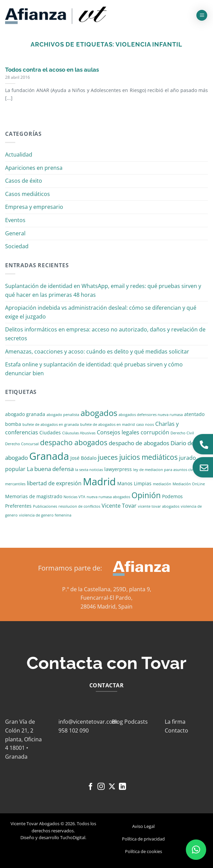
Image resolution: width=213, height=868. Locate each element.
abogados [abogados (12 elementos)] (99, 413)
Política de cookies (144, 851)
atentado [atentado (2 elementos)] (194, 414)
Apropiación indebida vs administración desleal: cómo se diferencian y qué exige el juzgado (101, 312)
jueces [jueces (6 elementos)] (108, 457)
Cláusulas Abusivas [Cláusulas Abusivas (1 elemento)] (79, 433)
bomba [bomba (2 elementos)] (13, 424)
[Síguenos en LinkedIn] (122, 787)
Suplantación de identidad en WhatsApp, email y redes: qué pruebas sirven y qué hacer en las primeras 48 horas (103, 290)
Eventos (15, 220)
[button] (202, 15)
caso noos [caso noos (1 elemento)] (145, 424)
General (15, 233)
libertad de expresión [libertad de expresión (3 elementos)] (54, 483)
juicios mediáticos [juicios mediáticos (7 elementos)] (148, 457)
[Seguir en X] (112, 787)
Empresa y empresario (34, 207)
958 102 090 (74, 730)
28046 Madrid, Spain (106, 607)
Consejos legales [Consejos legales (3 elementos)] (118, 432)
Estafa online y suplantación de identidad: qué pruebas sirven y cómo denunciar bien (94, 369)
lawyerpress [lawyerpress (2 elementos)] (118, 469)
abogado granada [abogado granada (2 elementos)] (25, 414)
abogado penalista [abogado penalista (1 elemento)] (63, 415)
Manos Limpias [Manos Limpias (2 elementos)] (134, 483)
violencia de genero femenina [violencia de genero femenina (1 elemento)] (45, 515)
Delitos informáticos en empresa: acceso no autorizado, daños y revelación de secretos (105, 334)
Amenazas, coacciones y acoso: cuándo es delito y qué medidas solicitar (97, 351)
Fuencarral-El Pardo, (106, 598)
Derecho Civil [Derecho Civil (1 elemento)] (182, 433)
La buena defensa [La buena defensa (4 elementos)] (50, 469)
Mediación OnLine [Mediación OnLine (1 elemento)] (189, 484)
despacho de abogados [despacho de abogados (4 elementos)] (139, 443)
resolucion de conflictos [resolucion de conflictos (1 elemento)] (79, 506)
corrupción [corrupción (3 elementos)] (155, 432)
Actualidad (19, 155)
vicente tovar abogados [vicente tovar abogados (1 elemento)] (159, 506)
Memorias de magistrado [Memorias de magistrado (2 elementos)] (34, 496)
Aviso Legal (143, 826)
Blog (117, 722)
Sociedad (17, 246)
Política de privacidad (143, 839)
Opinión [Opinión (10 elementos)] (146, 495)
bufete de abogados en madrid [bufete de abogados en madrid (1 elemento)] (108, 424)
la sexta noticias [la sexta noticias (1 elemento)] (89, 470)
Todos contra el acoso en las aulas (52, 70)
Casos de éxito (24, 181)
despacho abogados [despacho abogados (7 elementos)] (74, 442)
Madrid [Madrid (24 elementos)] (99, 481)
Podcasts (136, 722)
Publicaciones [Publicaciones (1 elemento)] (45, 506)
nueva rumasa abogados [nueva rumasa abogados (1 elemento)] (108, 497)
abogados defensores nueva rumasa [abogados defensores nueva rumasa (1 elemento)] (151, 415)
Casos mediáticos (28, 194)
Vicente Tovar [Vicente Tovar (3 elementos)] (119, 506)
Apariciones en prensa (34, 168)
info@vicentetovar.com (88, 722)
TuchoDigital (73, 837)
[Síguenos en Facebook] (90, 787)
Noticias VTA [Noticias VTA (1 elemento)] (74, 497)
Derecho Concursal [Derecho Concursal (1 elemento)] (22, 444)
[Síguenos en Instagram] (101, 787)
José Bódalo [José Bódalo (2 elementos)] (83, 458)
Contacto (176, 730)
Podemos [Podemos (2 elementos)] (172, 496)
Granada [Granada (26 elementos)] (49, 456)
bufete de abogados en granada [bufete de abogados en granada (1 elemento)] (51, 424)
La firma (175, 722)
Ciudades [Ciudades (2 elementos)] (50, 432)
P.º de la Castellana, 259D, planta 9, (107, 589)
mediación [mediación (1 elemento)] (162, 484)
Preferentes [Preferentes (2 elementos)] (18, 506)
